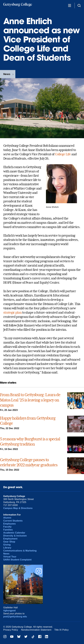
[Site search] (79, 5)
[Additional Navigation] (69, 5)
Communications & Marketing (20, 551)
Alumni (7, 518)
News (7, 74)
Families (8, 530)
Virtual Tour (10, 557)
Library (7, 548)
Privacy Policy (11, 630)
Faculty (7, 527)
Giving (7, 545)
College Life (63, 154)
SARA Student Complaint (17, 560)
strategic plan (12, 312)
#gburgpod (9, 611)
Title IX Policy (61, 630)
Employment (10, 539)
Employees (10, 524)
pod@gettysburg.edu (15, 617)
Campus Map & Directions (18, 508)
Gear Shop (9, 542)
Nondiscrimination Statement (36, 630)
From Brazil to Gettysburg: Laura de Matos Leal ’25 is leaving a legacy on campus (30, 400)
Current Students (13, 521)
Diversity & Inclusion (15, 536)
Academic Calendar (14, 533)
